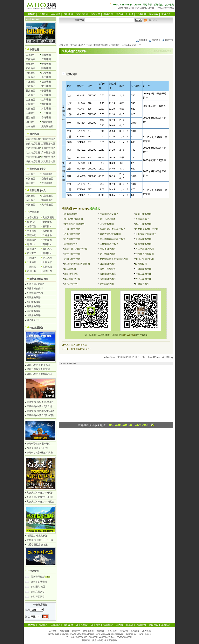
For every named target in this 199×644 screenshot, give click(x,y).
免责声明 (76, 631)
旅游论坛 (32, 271)
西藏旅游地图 (33, 139)
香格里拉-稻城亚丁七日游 (40, 540)
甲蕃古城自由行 (35, 289)
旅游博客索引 (35, 597)
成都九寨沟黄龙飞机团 (38, 365)
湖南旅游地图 (33, 161)
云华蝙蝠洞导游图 (109, 244)
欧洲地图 (31, 179)
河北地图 (46, 109)
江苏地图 (46, 100)
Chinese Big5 (126, 5)
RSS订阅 (151, 20)
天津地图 (31, 113)
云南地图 (31, 59)
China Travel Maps (151, 357)
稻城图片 (47, 253)
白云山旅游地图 (108, 264)
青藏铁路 (32, 240)
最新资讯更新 (39, 577)
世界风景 (47, 262)
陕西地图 (46, 68)
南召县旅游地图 (143, 244)
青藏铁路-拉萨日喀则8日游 (41, 415)
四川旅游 (68, 14)
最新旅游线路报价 (39, 279)
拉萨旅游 (47, 240)
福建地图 (46, 82)
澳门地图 (31, 122)
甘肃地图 (31, 91)
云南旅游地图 (33, 144)
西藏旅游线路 (34, 306)
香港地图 (31, 118)
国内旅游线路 (34, 311)
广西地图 (46, 59)
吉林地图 (31, 126)
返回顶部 (168, 357)
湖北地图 (46, 104)
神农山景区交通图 (109, 214)
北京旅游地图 (33, 153)
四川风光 (47, 249)
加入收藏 (169, 5)
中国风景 (47, 258)
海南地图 (31, 86)
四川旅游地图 (48, 139)
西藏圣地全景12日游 (37, 448)
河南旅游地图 (71, 214)
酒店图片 (47, 226)
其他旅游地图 (48, 161)
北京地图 (46, 73)
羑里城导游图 (107, 284)
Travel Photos (144, 634)
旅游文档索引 (35, 592)
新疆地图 (31, 68)
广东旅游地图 (48, 153)
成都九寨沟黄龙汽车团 (38, 369)
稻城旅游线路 (34, 297)
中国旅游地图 (100, 45)
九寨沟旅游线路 (35, 293)
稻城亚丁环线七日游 (37, 536)
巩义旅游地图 (107, 224)
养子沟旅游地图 (108, 254)
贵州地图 (31, 64)
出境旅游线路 (34, 315)
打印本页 (142, 40)
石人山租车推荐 (79, 345)
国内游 (120, 14)
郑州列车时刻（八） (81, 349)
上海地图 (31, 77)
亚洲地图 (31, 174)
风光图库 (47, 231)
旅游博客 (154, 14)
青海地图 (46, 64)
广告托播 (112, 631)
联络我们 (158, 5)
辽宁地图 (46, 113)
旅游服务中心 (34, 320)
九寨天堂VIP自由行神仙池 (40, 502)
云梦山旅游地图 (108, 279)
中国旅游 (32, 258)
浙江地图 (46, 77)
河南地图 (46, 95)
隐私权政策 (88, 631)
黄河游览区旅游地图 (75, 224)
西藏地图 (46, 55)
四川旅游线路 (34, 302)
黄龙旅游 (47, 222)
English (137, 5)
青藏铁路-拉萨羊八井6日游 (41, 411)
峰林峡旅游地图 (72, 279)
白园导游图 (141, 264)
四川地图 (31, 55)
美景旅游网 (98, 640)
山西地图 (31, 95)
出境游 (130, 14)
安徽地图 (31, 104)
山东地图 (31, 100)
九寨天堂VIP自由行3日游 (40, 493)
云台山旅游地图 (108, 274)
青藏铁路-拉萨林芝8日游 (39, 406)
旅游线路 (43, 14)
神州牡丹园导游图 (145, 254)
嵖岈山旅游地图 (143, 214)
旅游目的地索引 (36, 582)
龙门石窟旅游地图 (145, 259)
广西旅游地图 (33, 148)
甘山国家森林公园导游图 (113, 239)
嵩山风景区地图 (108, 219)
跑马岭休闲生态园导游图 (113, 229)
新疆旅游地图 (48, 144)
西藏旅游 (56, 14)
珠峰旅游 (47, 235)
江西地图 (31, 109)
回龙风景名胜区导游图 (147, 229)
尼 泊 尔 (31, 244)
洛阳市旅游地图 (72, 259)
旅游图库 (166, 14)
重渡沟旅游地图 (72, 254)
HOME (116, 5)
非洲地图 (31, 183)
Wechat (131, 335)
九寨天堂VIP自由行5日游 (40, 497)
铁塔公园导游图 (108, 269)
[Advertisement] (116, 30)
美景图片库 (84, 45)
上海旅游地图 (48, 148)
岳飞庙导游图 (71, 284)
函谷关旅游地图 (72, 239)
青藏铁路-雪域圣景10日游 (40, 402)
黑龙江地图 (47, 126)
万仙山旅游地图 (72, 229)
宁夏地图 (46, 91)
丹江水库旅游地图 (145, 249)
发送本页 (155, 40)
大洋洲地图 (47, 183)
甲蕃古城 (32, 231)
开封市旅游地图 (143, 269)
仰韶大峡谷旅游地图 (146, 234)
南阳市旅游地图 (108, 249)
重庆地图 (46, 86)
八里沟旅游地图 (72, 234)
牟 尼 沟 (31, 222)
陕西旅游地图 (48, 157)
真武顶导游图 (71, 244)
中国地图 (34, 50)
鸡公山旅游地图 (143, 224)
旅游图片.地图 (35, 587)
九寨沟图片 (48, 218)
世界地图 (34, 169)
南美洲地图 (47, 179)
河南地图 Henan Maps (122, 45)
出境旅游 (32, 262)
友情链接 (135, 631)
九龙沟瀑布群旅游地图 (76, 249)
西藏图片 (47, 244)
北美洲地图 (47, 174)
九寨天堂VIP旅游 (35, 284)
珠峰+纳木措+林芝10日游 (40, 453)
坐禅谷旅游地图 (143, 239)
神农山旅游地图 (143, 274)
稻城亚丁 (32, 253)
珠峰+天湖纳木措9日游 (38, 444)
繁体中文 (168, 40)
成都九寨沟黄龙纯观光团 (39, 374)
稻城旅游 (108, 14)
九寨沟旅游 (82, 14)
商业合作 (101, 631)
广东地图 (31, 82)
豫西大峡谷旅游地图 (110, 234)
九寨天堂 (96, 14)
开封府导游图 (71, 274)
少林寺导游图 (142, 219)
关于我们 (53, 631)
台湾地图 (46, 118)
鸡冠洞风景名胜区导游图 (77, 264)
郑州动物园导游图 (73, 219)
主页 (73, 45)
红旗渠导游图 (142, 284)
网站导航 (148, 5)
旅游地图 (34, 134)
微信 (124, 335)
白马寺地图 (70, 269)
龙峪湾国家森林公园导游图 (114, 259)
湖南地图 (31, 73)
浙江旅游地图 (33, 157)
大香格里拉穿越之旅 (37, 545)
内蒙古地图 (47, 122)
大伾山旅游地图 (143, 279)
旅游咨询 (141, 14)
